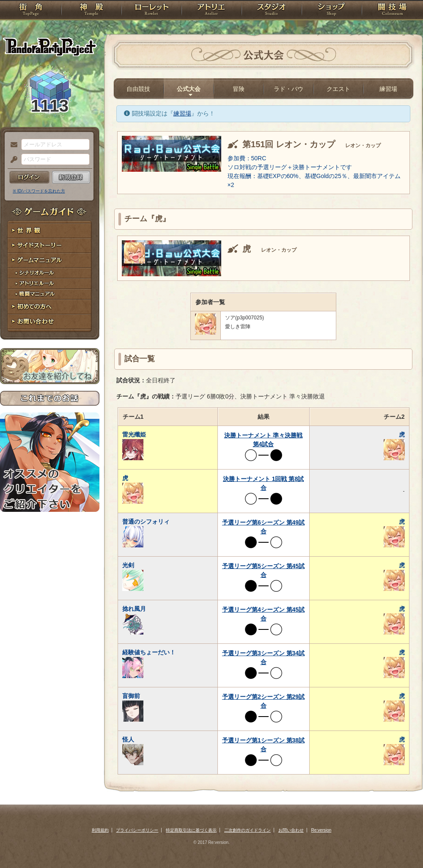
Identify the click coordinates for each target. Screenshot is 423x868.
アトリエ (211, 11)
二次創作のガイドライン (247, 830)
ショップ (332, 11)
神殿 (91, 11)
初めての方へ (50, 307)
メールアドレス (12, 145)
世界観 (50, 231)
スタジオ (272, 11)
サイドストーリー (50, 246)
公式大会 (189, 89)
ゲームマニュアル (50, 260)
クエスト (338, 89)
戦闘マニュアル (50, 294)
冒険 (239, 89)
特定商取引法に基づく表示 (191, 830)
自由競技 (138, 89)
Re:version (321, 830)
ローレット (151, 11)
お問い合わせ (50, 322)
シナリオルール (50, 273)
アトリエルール (50, 284)
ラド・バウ (288, 89)
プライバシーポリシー (137, 830)
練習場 (388, 89)
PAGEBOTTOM (402, 845)
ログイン (29, 177)
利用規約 (100, 830)
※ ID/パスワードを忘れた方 (39, 191)
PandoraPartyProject (50, 47)
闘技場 (392, 11)
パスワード (12, 160)
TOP (31, 11)
